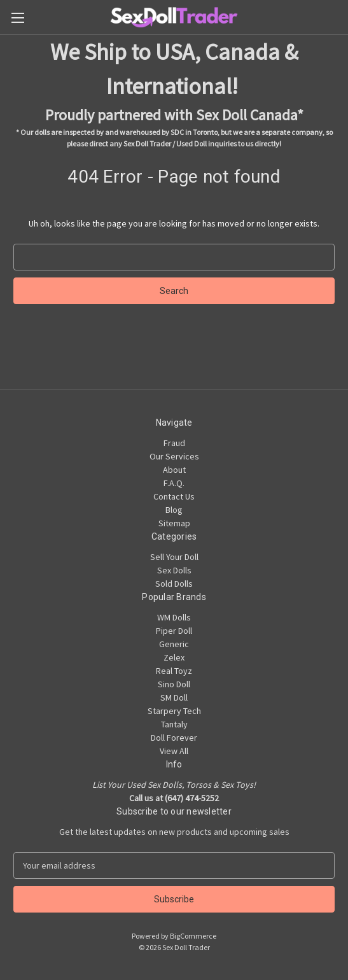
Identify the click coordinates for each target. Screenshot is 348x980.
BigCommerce (193, 936)
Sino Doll (174, 684)
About (174, 470)
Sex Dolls (174, 570)
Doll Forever (174, 738)
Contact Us (174, 496)
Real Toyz (174, 671)
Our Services (174, 456)
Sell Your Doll (174, 557)
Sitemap (174, 523)
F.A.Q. (174, 483)
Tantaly (174, 724)
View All (174, 751)
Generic (174, 644)
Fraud (174, 443)
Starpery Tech (174, 711)
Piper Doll (174, 631)
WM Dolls (174, 617)
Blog (174, 510)
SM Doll (174, 697)
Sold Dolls (174, 584)
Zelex (174, 657)
